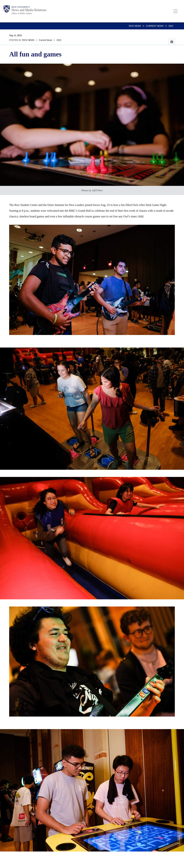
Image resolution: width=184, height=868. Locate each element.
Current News (155, 26)
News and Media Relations (29, 10)
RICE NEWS (135, 26)
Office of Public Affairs (22, 13)
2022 (171, 26)
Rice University (21, 7)
